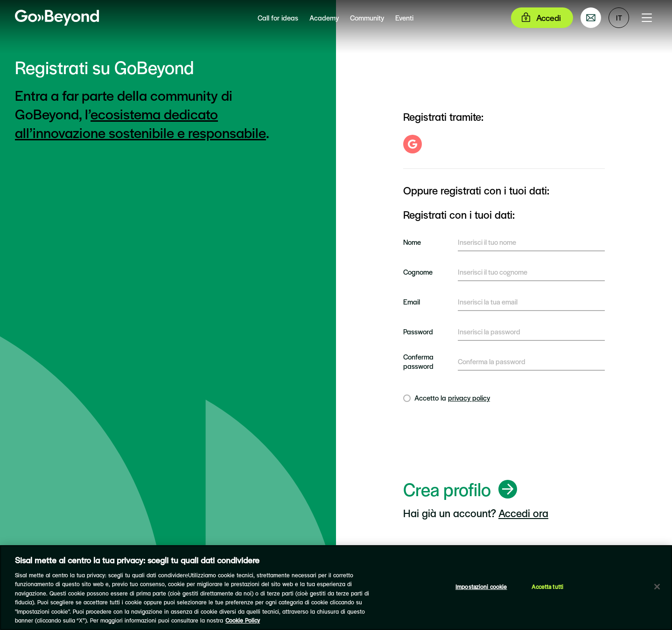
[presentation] (474, 443)
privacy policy (469, 398)
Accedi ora (523, 513)
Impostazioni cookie (481, 587)
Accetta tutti (547, 587)
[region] (336, 588)
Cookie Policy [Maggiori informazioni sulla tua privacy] (243, 620)
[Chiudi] (657, 587)
